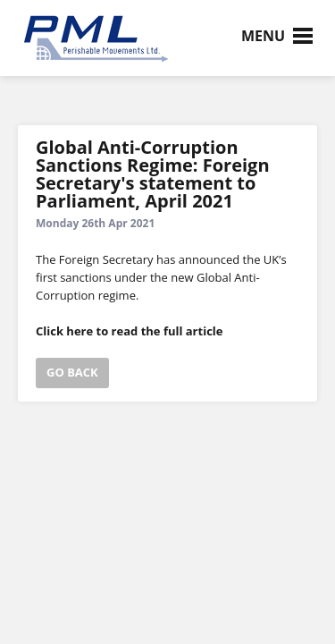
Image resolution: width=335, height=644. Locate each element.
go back (72, 372)
